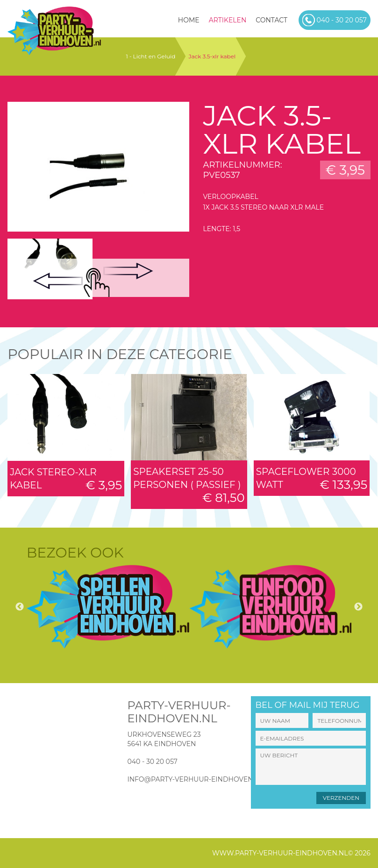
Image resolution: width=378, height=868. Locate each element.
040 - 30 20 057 (152, 762)
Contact (271, 20)
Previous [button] (20, 607)
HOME (189, 20)
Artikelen (228, 20)
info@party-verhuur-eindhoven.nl (195, 779)
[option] (108, 607)
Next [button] (358, 607)
